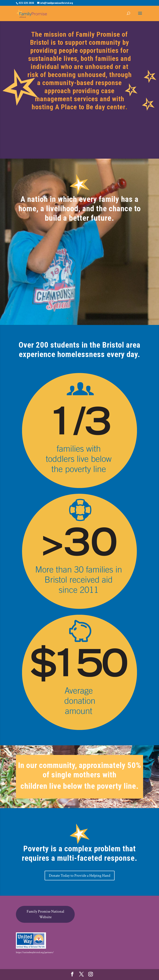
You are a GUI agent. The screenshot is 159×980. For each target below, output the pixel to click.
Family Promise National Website (45, 914)
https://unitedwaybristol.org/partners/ (35, 952)
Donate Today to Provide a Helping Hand (80, 876)
